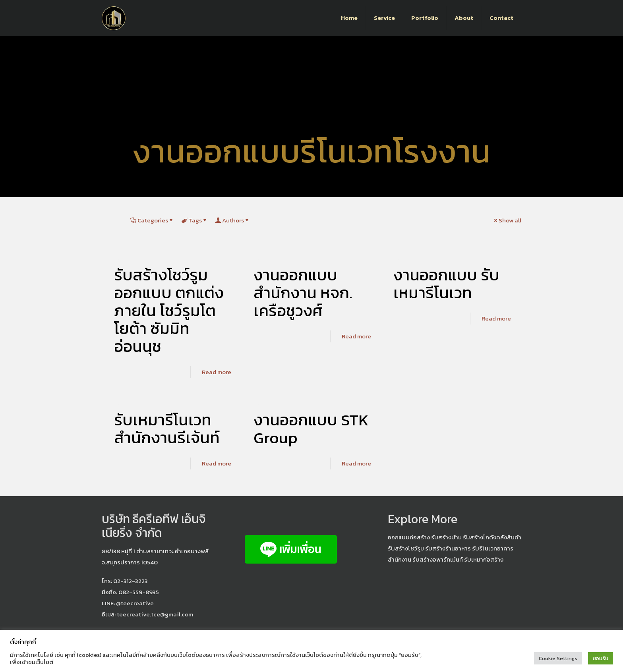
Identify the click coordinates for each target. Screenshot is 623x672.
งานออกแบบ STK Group (311, 429)
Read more (217, 372)
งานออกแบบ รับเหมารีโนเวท (446, 284)
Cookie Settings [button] (558, 658)
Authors (232, 220)
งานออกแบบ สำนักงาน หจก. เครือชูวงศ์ (303, 293)
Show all (507, 220)
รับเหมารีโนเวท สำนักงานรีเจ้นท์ (167, 429)
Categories (152, 220)
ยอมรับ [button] (601, 658)
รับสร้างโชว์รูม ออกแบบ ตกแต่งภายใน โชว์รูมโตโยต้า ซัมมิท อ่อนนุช (169, 311)
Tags (194, 220)
